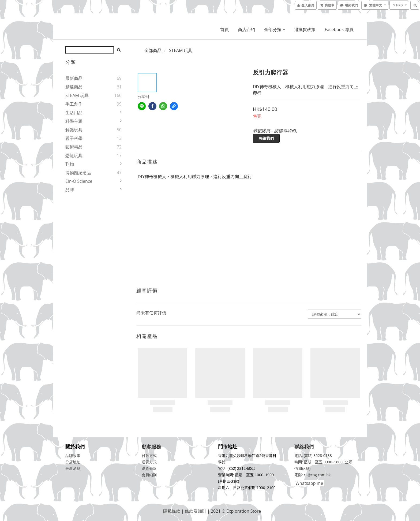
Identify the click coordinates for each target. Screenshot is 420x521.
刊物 (70, 164)
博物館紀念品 (78, 173)
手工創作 (74, 104)
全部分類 (275, 29)
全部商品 (153, 50)
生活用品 (74, 113)
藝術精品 (74, 147)
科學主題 (74, 121)
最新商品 (74, 78)
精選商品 (74, 87)
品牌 (70, 190)
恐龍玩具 (74, 155)
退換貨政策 (305, 29)
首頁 (224, 29)
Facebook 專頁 (339, 29)
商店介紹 (246, 29)
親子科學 (74, 138)
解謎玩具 (74, 130)
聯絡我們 (266, 138)
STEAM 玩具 (77, 95)
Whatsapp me (309, 483)
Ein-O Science (79, 181)
